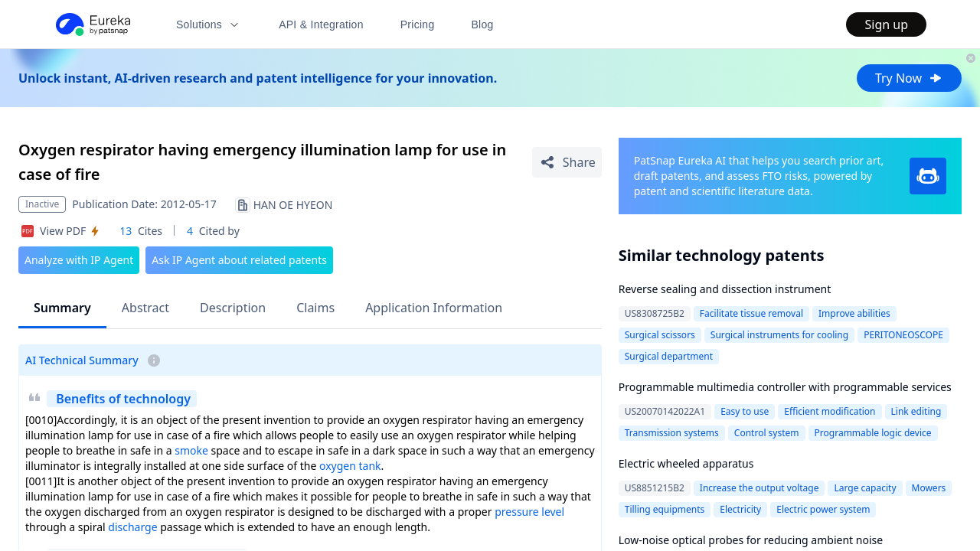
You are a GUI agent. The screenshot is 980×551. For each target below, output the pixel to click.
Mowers (929, 488)
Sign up (886, 24)
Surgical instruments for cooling (779, 335)
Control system (767, 433)
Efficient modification (830, 411)
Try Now (909, 78)
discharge (132, 527)
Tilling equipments (665, 509)
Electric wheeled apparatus (686, 463)
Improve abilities (854, 313)
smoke (191, 450)
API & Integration (321, 24)
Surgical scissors (660, 335)
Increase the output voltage (759, 488)
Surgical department (669, 356)
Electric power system (823, 509)
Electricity (740, 509)
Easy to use (745, 411)
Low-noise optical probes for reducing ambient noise (751, 540)
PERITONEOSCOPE (903, 335)
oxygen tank (350, 466)
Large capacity (865, 488)
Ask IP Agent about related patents (239, 260)
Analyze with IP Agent (79, 260)
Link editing (916, 411)
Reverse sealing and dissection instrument (725, 289)
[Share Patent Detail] (567, 162)
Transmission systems (672, 433)
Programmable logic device (873, 433)
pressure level (529, 512)
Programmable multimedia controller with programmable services (785, 387)
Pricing (418, 24)
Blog (483, 24)
